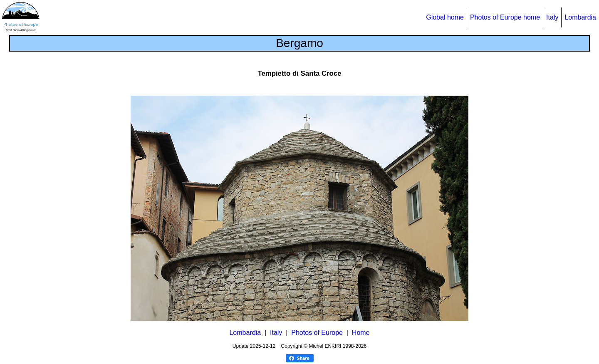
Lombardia (580, 17)
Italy (552, 17)
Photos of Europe (317, 333)
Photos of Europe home (505, 17)
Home (361, 333)
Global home (445, 17)
